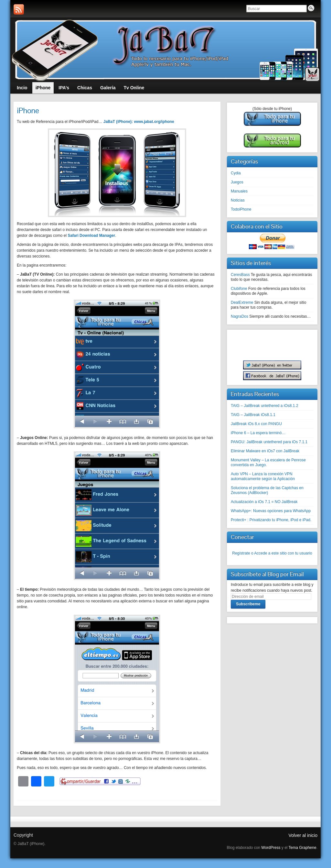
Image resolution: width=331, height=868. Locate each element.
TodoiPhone (241, 209)
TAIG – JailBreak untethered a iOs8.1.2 (265, 406)
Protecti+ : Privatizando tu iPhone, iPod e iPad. (271, 520)
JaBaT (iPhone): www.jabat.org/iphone (139, 122)
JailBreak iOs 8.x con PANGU (256, 424)
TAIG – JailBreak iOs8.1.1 (253, 415)
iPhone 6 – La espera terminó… (258, 433)
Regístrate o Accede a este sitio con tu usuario (272, 553)
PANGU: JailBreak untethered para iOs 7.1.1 (269, 442)
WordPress (271, 848)
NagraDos (240, 316)
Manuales (239, 191)
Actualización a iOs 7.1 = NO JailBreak (264, 502)
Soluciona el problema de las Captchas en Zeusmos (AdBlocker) (267, 490)
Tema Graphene (303, 848)
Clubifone (239, 289)
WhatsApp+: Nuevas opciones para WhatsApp (271, 511)
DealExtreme (242, 302)
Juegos (237, 182)
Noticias (238, 200)
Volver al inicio (303, 835)
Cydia (236, 173)
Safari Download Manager (91, 236)
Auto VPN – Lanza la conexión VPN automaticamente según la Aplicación (263, 476)
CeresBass (240, 275)
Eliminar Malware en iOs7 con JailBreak (265, 451)
